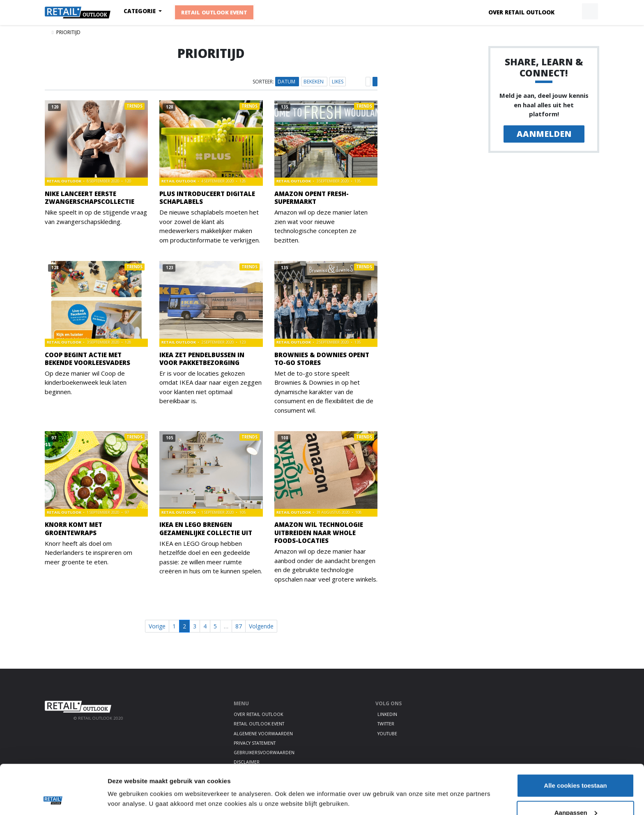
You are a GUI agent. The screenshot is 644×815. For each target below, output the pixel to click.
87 (239, 626)
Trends (135, 106)
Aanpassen (576, 766)
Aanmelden (544, 134)
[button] (571, 12)
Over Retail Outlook (521, 12)
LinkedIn (387, 714)
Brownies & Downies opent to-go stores (322, 359)
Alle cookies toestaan (575, 739)
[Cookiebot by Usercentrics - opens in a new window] (53, 799)
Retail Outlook (64, 181)
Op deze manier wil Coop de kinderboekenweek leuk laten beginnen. (86, 382)
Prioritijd (68, 32)
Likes (338, 82)
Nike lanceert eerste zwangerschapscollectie (90, 197)
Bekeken (314, 82)
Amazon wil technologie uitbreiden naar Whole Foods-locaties (319, 532)
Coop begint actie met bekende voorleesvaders (87, 359)
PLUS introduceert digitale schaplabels (207, 197)
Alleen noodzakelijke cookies (575, 793)
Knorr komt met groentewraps (74, 528)
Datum (287, 82)
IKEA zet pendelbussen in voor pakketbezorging (202, 359)
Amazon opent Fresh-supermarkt (312, 197)
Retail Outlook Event (215, 12)
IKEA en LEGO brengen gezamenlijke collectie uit (206, 528)
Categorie (140, 11)
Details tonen (127, 780)
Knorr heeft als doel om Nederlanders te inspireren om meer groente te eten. (89, 553)
